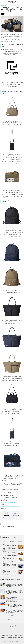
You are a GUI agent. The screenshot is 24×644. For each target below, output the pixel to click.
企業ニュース (21, 637)
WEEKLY (12, 542)
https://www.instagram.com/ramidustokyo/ (11, 506)
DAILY (4, 542)
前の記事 (2, 532)
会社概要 (4, 636)
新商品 (8, 527)
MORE (12, 616)
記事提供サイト (4, 637)
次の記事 (22, 532)
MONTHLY (20, 542)
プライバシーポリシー (10, 636)
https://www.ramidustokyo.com (8, 502)
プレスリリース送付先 (18, 636)
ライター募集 (15, 637)
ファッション (3, 527)
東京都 (12, 527)
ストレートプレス (12, 619)
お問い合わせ (10, 637)
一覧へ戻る (12, 532)
